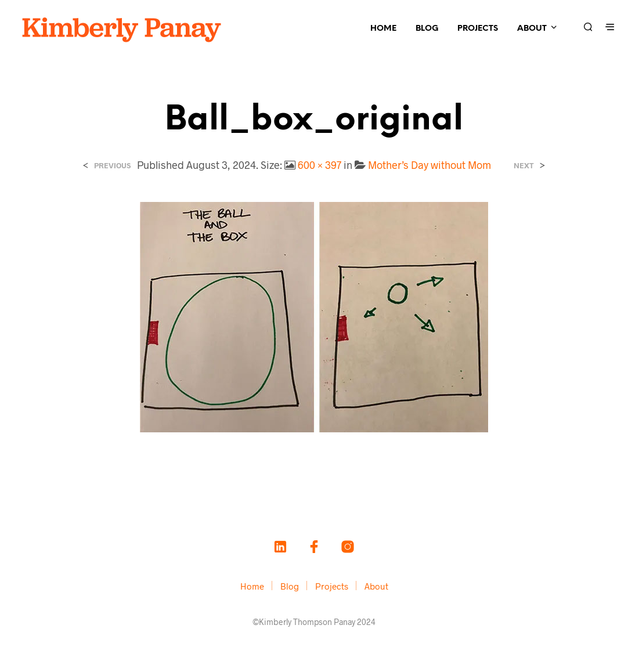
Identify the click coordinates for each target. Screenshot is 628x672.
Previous (112, 166)
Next (524, 166)
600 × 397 (320, 165)
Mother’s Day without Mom (430, 165)
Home (383, 29)
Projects (478, 29)
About (532, 29)
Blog (427, 29)
